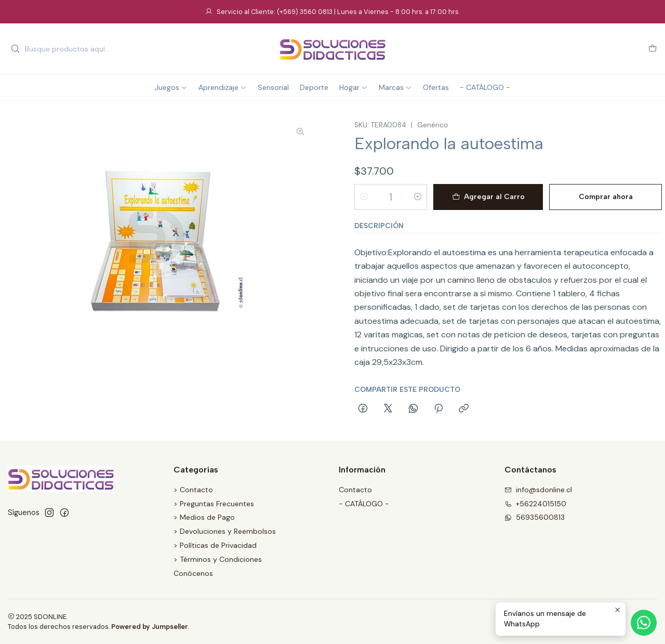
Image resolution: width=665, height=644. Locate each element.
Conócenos (193, 573)
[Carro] (653, 49)
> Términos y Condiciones (218, 559)
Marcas (395, 87)
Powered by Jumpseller (150, 627)
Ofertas (436, 87)
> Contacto (193, 490)
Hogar (354, 87)
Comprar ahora (606, 197)
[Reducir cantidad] (364, 197)
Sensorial (273, 87)
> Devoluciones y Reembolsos (225, 531)
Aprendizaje (223, 87)
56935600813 (535, 517)
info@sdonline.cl (538, 490)
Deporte (314, 87)
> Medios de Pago (204, 517)
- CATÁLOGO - (485, 87)
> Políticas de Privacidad (215, 545)
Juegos (171, 87)
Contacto (355, 490)
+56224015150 (535, 504)
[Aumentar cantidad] (418, 197)
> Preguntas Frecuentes (214, 504)
